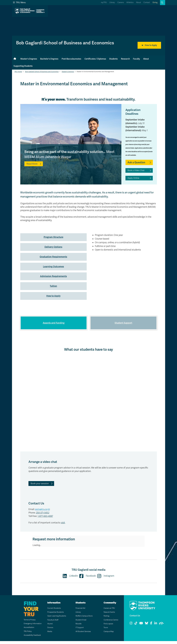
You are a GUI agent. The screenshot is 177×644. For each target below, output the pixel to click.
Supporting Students (23, 66)
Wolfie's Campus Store (84, 619)
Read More (32, 164)
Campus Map (108, 634)
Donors (49, 631)
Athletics (130, 2)
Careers (121, 2)
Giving (155, 2)
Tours (105, 631)
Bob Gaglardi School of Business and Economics (42, 72)
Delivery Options (53, 247)
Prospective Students (55, 615)
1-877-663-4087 (45, 519)
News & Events (109, 615)
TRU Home (18, 72)
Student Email (80, 623)
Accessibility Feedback (31, 638)
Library (112, 2)
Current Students (53, 611)
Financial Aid (80, 611)
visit (63, 526)
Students (113, 59)
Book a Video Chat (136, 170)
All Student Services (83, 634)
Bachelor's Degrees (49, 59)
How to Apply (149, 45)
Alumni (49, 627)
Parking (106, 619)
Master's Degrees (29, 59)
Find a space (108, 627)
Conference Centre (110, 623)
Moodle (78, 627)
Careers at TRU (109, 611)
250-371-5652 (43, 516)
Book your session (40, 486)
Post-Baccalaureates (71, 59)
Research (125, 59)
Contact (147, 2)
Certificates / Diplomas (95, 59)
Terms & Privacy (28, 623)
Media (49, 634)
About (138, 2)
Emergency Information (31, 626)
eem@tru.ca (41, 512)
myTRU (104, 2)
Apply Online (133, 178)
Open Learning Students (56, 619)
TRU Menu (19, 2)
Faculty (136, 59)
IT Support (79, 631)
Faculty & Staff (52, 623)
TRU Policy (26, 634)
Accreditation (27, 630)
